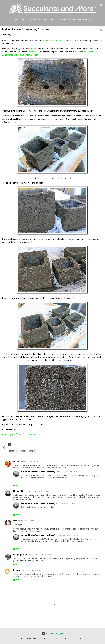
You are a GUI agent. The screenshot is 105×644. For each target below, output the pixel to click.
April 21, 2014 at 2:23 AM (32, 570)
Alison (16, 462)
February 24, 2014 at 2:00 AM (38, 491)
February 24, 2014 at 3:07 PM (29, 521)
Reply (16, 486)
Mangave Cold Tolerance (76, 20)
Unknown (17, 570)
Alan (15, 521)
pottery (32, 451)
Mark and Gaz (19, 491)
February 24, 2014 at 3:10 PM (67, 504)
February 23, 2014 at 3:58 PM (67, 472)
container (13, 451)
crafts (23, 451)
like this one (32, 52)
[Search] (101, 6)
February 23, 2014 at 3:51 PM (31, 462)
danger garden (20, 555)
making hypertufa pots (52, 41)
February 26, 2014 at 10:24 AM (39, 555)
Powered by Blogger (52, 634)
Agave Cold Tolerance (43, 20)
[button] (101, 30)
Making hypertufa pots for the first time (20, 434)
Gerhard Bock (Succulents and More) (38, 472)
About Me (20, 20)
